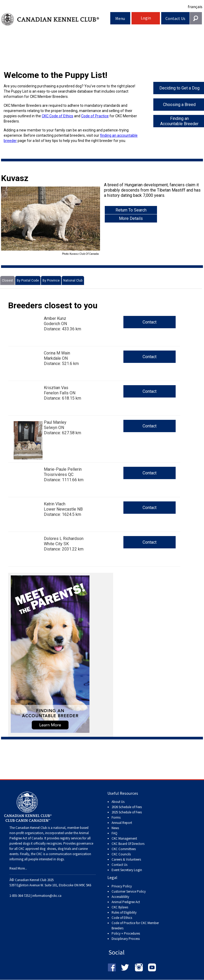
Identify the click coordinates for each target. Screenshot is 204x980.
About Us (118, 802)
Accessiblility (120, 897)
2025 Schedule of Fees (127, 812)
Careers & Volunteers (126, 859)
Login (146, 18)
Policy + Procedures (126, 933)
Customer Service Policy (129, 891)
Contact (150, 322)
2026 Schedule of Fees (127, 807)
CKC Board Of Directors (128, 844)
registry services (70, 838)
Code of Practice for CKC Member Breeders (135, 926)
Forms (116, 817)
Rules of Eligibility (124, 912)
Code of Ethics (122, 918)
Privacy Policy (122, 886)
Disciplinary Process (126, 939)
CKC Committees (124, 849)
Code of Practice (95, 116)
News (115, 828)
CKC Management (124, 838)
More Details (131, 218)
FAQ (114, 833)
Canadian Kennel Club (56, 19)
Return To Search (131, 210)
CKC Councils (121, 854)
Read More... (18, 868)
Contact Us (175, 18)
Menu (120, 18)
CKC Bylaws (120, 907)
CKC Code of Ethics (57, 116)
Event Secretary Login (127, 870)
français (195, 7)
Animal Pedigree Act (126, 902)
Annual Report (122, 823)
